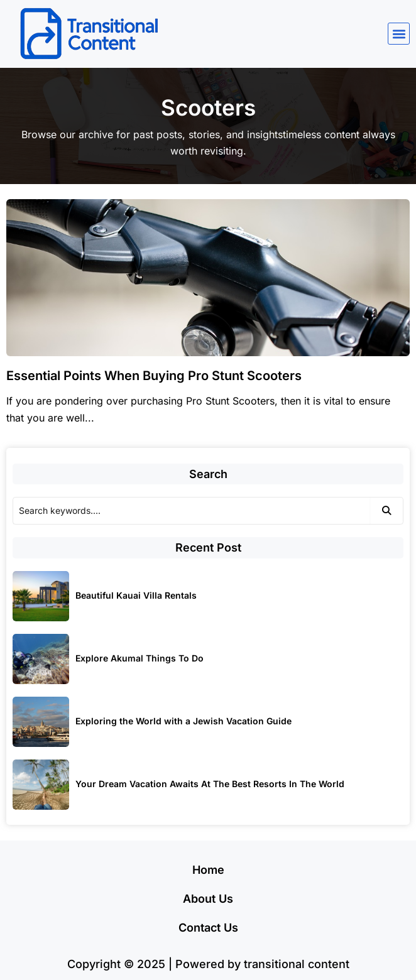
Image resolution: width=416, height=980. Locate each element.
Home (208, 870)
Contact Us (208, 928)
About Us (208, 899)
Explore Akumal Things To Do (140, 658)
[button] (399, 34)
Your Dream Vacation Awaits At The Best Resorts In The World (210, 784)
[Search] (191, 511)
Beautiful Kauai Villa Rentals (136, 595)
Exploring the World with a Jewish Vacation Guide (183, 721)
